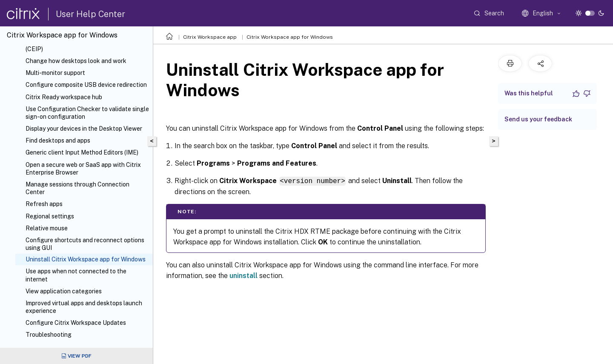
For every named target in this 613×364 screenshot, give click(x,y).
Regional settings (50, 216)
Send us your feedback (538, 119)
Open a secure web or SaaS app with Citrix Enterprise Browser (83, 169)
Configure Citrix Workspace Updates (76, 323)
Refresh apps (44, 204)
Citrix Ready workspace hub (64, 97)
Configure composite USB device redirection (86, 85)
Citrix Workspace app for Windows (290, 37)
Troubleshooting (49, 335)
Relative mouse (47, 228)
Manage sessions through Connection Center (77, 188)
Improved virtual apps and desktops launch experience (84, 307)
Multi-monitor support (55, 73)
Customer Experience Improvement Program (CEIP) (86, 45)
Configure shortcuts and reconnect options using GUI (85, 244)
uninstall (243, 275)
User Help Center (90, 14)
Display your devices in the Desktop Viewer (84, 129)
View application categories (64, 291)
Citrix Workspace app (210, 37)
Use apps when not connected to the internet (76, 275)
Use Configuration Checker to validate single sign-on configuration (87, 113)
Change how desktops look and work (76, 61)
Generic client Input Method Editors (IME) (82, 152)
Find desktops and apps (58, 140)
